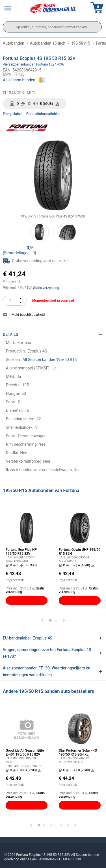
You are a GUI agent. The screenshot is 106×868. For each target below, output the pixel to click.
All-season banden (19, 80)
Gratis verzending (46, 288)
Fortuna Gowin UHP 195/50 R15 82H (80, 552)
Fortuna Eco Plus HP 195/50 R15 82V (21, 552)
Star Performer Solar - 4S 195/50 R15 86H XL (78, 752)
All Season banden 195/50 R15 (50, 360)
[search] (52, 27)
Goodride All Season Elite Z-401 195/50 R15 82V (25, 752)
